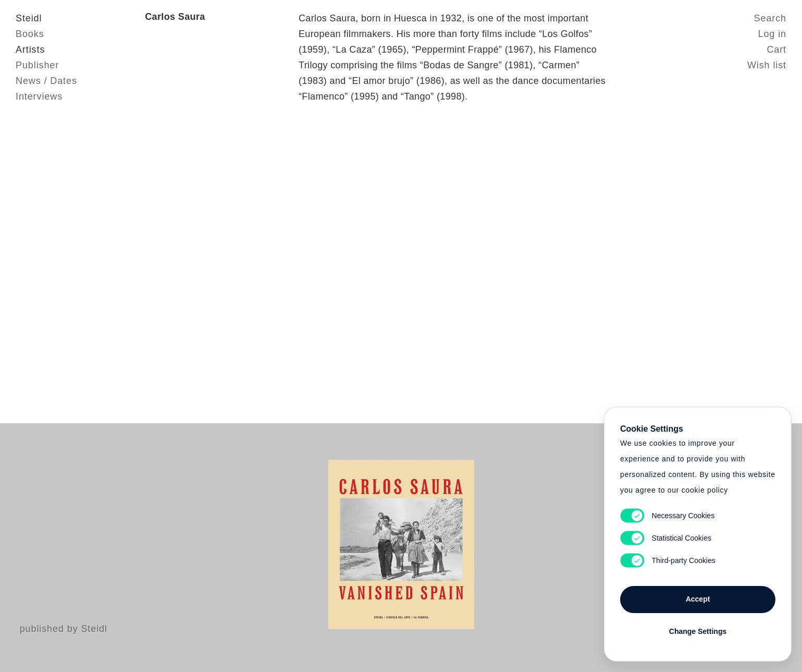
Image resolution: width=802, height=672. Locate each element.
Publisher (37, 65)
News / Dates (46, 81)
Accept (698, 599)
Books (30, 34)
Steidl (29, 18)
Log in (772, 34)
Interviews (39, 96)
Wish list (767, 65)
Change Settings (698, 631)
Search (770, 18)
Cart (776, 50)
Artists (30, 50)
